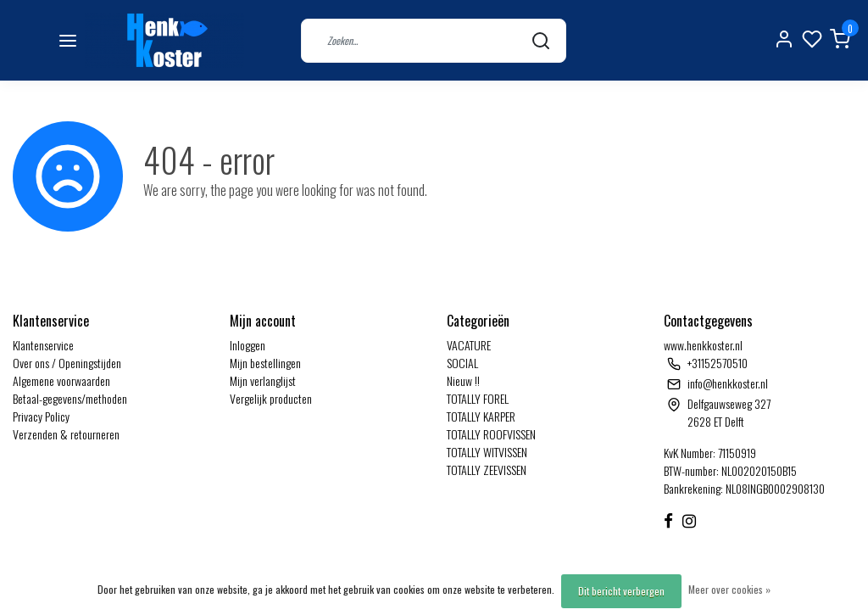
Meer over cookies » (729, 589)
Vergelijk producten (271, 398)
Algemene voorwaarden (61, 380)
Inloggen (248, 345)
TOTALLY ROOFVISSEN (491, 434)
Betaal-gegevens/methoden (70, 398)
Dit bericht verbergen (621, 591)
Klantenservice (43, 345)
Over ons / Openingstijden (67, 363)
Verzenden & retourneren (66, 434)
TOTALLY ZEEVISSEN (487, 470)
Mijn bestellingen (265, 363)
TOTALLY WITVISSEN (487, 452)
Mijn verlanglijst (263, 380)
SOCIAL (462, 363)
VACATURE (469, 345)
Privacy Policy (41, 416)
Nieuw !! (463, 380)
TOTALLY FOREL (478, 398)
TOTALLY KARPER (481, 416)
